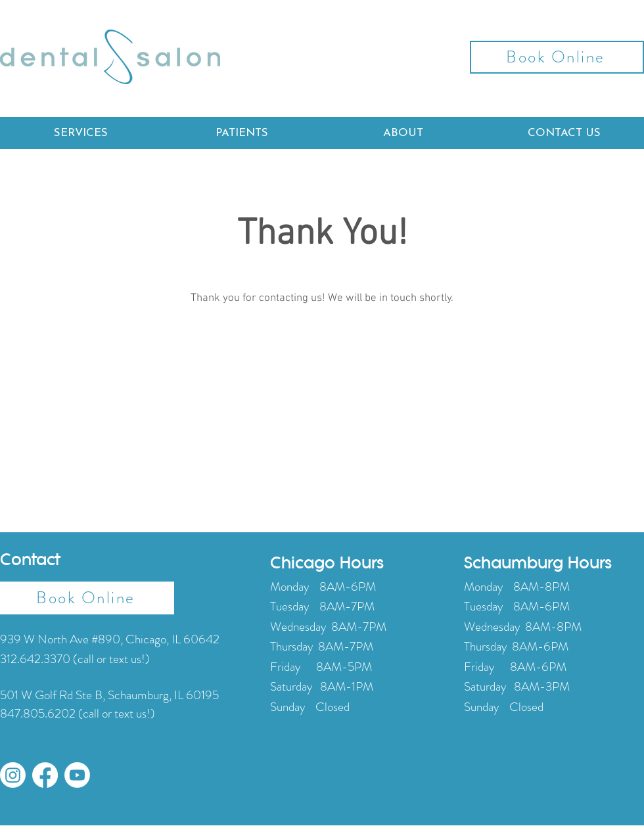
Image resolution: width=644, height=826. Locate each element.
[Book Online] (557, 57)
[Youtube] (77, 775)
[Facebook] (45, 775)
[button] (80, 133)
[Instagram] (13, 775)
